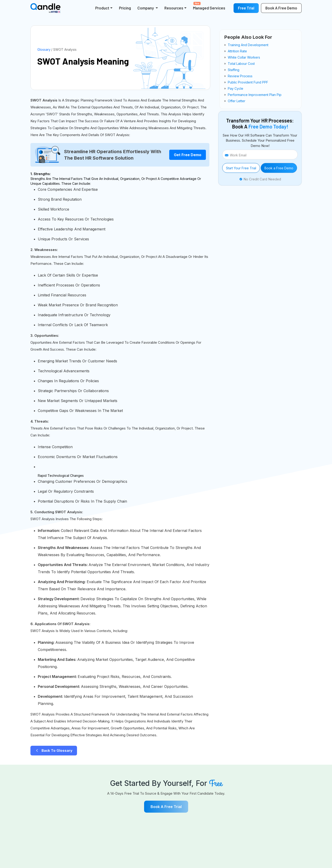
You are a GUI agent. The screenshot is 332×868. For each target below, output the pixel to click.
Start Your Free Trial (241, 168)
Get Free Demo (188, 155)
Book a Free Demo (279, 168)
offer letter (237, 101)
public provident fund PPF (248, 82)
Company (146, 8)
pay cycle (236, 88)
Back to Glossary (54, 750)
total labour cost (241, 64)
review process (240, 76)
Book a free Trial (166, 807)
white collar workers (244, 57)
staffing (234, 70)
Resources (174, 8)
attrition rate (237, 51)
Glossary (44, 49)
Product (102, 8)
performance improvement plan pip (255, 95)
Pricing (125, 8)
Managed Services (209, 6)
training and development (248, 45)
